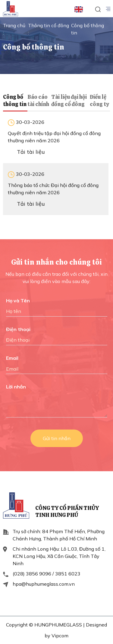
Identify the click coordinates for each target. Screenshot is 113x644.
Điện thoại (18, 329)
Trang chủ (14, 25)
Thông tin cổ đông (49, 25)
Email (12, 358)
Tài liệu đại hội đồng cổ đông (69, 100)
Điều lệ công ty (99, 100)
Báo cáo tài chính (38, 100)
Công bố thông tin (15, 100)
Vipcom (60, 636)
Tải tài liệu (31, 152)
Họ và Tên (18, 301)
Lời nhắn (16, 387)
